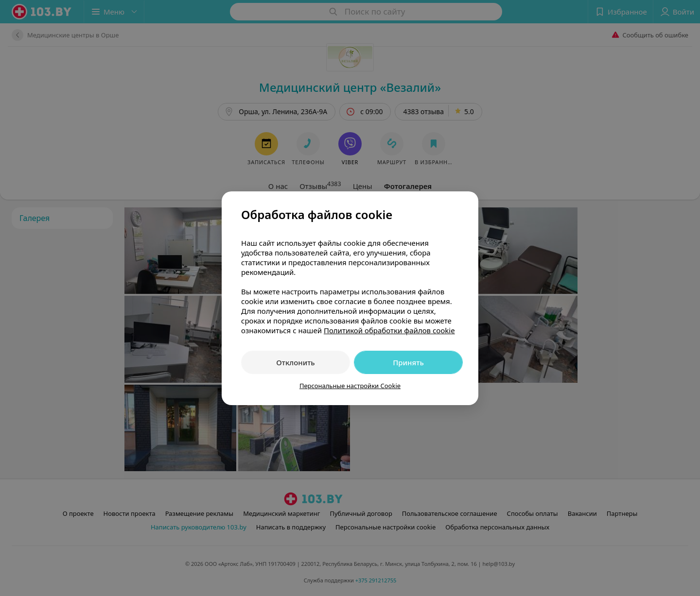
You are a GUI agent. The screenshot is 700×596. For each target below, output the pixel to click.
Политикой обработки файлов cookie (389, 330)
